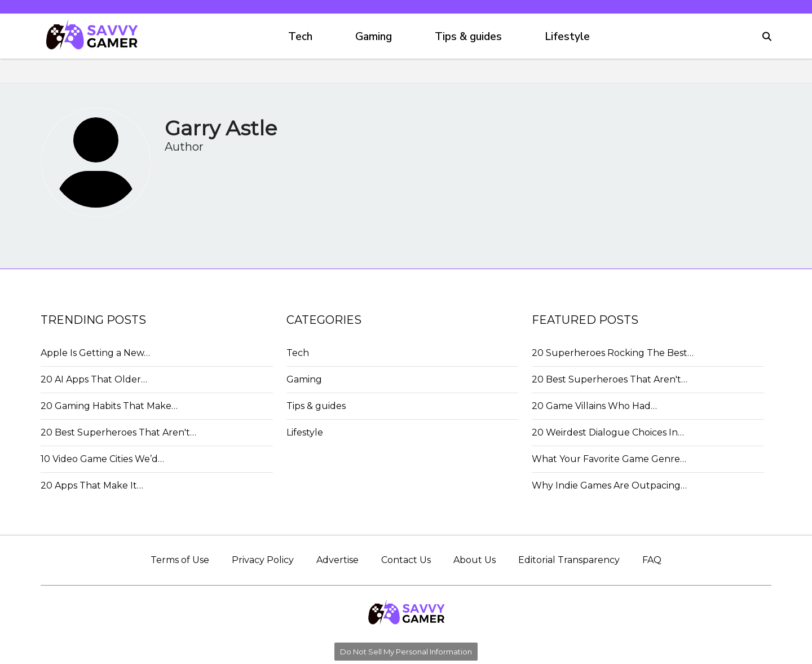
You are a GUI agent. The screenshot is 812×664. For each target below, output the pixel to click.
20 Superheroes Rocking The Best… (613, 353)
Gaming (374, 37)
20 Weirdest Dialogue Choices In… (608, 432)
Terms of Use (180, 560)
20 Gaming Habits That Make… (109, 406)
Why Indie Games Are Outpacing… (609, 485)
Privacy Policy (263, 560)
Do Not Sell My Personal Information (406, 652)
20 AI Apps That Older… (94, 379)
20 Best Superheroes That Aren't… (118, 432)
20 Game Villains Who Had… (594, 406)
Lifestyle (567, 37)
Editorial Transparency (569, 560)
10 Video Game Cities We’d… (102, 459)
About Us (475, 560)
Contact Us (406, 560)
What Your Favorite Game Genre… (609, 459)
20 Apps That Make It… (92, 485)
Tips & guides (468, 37)
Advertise (337, 560)
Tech (300, 37)
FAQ (652, 560)
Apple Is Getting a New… (95, 353)
